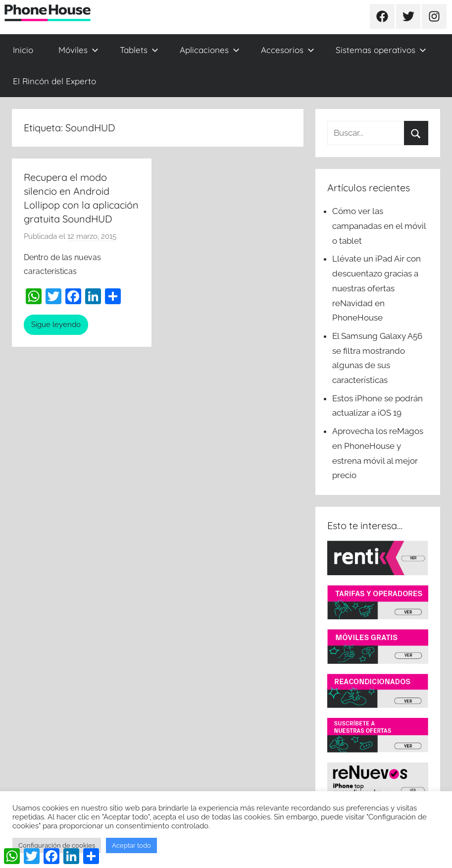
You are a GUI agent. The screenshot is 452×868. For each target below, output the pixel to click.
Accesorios (288, 50)
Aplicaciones (210, 50)
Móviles (78, 50)
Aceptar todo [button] (131, 845)
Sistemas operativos (381, 50)
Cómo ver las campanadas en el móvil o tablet (379, 226)
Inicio (23, 50)
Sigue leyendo (56, 325)
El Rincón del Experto (54, 81)
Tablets (139, 50)
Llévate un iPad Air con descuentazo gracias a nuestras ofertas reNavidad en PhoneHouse (377, 288)
